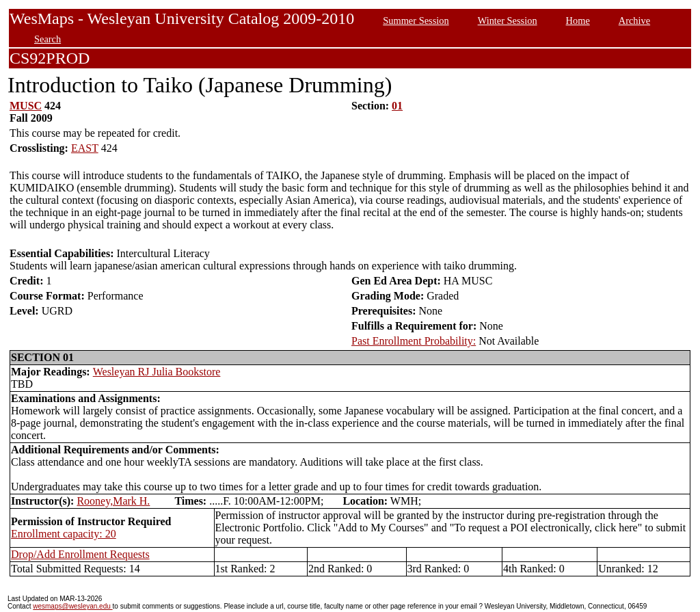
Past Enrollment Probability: (414, 341)
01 (397, 106)
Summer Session (416, 21)
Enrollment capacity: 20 (64, 534)
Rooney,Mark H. (113, 501)
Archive (634, 21)
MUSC (26, 106)
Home (578, 21)
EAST (85, 148)
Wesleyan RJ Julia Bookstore (157, 372)
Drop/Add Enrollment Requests (80, 554)
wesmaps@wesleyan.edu (72, 606)
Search (48, 39)
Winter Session (508, 21)
